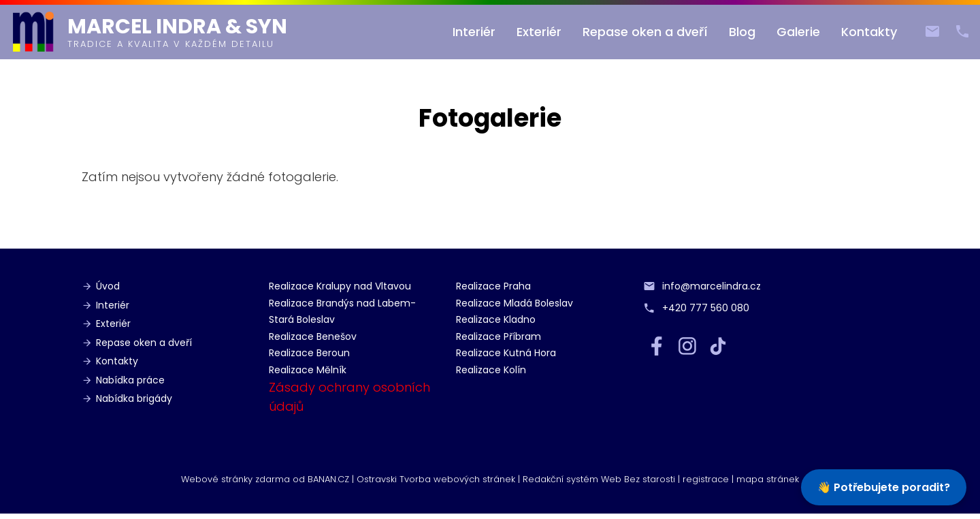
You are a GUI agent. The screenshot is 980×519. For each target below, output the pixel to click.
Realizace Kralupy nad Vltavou (340, 286)
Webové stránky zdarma (235, 479)
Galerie (798, 32)
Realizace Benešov (313, 336)
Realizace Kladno (496, 319)
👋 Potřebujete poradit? (884, 487)
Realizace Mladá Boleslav (514, 303)
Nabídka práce (130, 380)
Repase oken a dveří (645, 32)
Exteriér (539, 32)
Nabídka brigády (134, 398)
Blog (742, 32)
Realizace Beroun (309, 353)
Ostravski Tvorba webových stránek (436, 479)
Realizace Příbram (499, 336)
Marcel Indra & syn (177, 27)
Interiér (474, 32)
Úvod (108, 286)
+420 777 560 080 (957, 28)
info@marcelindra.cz (927, 28)
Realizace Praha (493, 286)
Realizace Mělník (308, 370)
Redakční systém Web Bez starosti (599, 479)
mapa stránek (768, 479)
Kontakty (869, 32)
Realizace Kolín (491, 370)
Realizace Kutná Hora (506, 353)
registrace (706, 479)
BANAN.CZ (328, 479)
